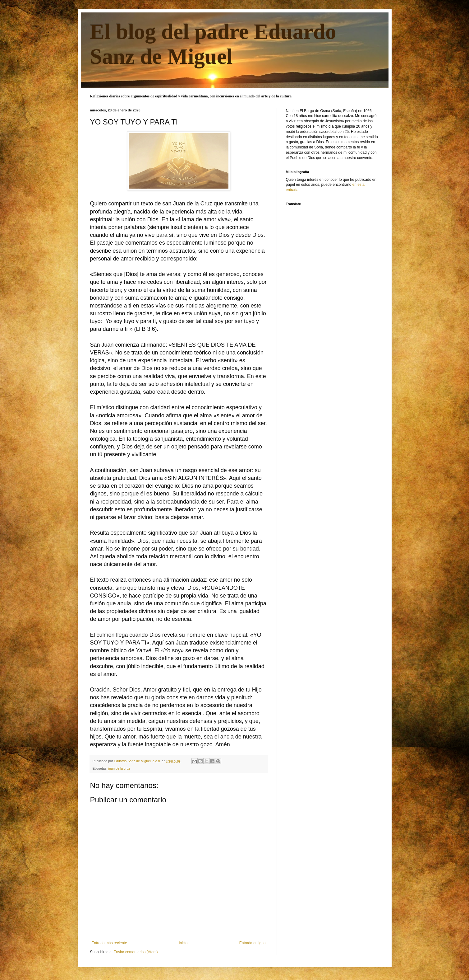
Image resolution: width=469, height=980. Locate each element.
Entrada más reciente (109, 943)
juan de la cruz (119, 768)
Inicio (183, 943)
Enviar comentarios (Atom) (136, 952)
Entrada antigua (253, 943)
